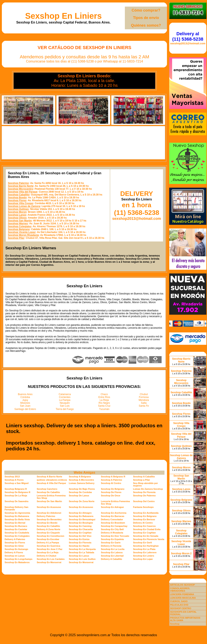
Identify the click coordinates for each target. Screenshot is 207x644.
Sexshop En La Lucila (113, 549)
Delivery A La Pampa (48, 543)
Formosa (144, 397)
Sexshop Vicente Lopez (22, 232)
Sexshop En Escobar (48, 539)
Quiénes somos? (146, 25)
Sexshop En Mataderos (17, 562)
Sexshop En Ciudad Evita (147, 529)
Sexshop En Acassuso (49, 507)
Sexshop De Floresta (144, 492)
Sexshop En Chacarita (81, 529)
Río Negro (104, 403)
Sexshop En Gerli (143, 543)
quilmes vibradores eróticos (52, 480)
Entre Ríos (104, 397)
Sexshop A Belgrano (80, 477)
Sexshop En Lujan (143, 559)
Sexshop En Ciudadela (17, 533)
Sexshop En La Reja (48, 552)
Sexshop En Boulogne (81, 523)
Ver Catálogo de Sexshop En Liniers (84, 48)
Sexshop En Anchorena (114, 513)
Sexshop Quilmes (18, 209)
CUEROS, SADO (179, 601)
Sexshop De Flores (111, 492)
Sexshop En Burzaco (16, 526)
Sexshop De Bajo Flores (82, 489)
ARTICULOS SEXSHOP (182, 585)
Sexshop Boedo (17, 198)
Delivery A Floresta (111, 546)
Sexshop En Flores (15, 543)
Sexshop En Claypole (48, 533)
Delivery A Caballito (112, 559)
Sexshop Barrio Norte (21, 186)
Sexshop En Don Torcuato (115, 536)
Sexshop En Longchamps (18, 559)
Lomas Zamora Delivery (82, 483)
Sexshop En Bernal (15, 523)
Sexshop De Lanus (79, 496)
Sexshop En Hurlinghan (146, 546)
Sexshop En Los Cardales (51, 559)
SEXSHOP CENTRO (181, 608)
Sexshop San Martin (20, 221)
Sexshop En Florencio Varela (149, 539)
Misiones (25, 403)
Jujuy (25, 400)
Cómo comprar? (146, 10)
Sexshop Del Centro (144, 501)
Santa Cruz (104, 406)
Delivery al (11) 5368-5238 (188, 36)
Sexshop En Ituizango (16, 549)
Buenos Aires (25, 394)
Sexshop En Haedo (79, 546)
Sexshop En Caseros (144, 526)
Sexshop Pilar (16, 238)
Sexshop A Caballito (144, 477)
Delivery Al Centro (143, 523)
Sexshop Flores (17, 200)
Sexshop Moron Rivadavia (23, 235)
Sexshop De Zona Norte (82, 501)
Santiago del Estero (25, 409)
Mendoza (144, 400)
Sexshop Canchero (47, 489)
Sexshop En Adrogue (112, 507)
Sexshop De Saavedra (16, 501)
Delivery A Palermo (15, 539)
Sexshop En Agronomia (17, 513)
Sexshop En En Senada (146, 536)
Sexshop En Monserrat (49, 562)
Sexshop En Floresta (80, 543)
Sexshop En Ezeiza (79, 539)
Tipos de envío (146, 18)
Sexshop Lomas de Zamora (24, 206)
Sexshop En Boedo (47, 523)
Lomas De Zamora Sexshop (148, 489)
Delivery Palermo (46, 516)
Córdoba (25, 397)
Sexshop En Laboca (112, 552)
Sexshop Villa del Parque (23, 192)
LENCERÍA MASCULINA (183, 598)
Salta (144, 403)
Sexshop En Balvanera (17, 516)
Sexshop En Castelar (16, 529)
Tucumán (104, 409)
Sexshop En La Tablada (81, 552)
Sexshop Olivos (17, 218)
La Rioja (104, 400)
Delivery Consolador (112, 519)
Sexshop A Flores (14, 480)
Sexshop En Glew (14, 546)
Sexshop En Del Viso (80, 536)
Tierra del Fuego (65, 409)
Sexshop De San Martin (49, 501)
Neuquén (65, 403)
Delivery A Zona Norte (48, 529)
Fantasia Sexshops (143, 507)
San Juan (25, 406)
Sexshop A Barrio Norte (49, 477)
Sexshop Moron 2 (181, 553)
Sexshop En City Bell (112, 529)
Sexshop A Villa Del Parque (51, 483)
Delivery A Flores (14, 552)
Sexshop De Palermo (144, 496)
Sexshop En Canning (80, 526)
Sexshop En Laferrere (145, 552)
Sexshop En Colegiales (17, 536)
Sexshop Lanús (17, 215)
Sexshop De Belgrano (113, 489)
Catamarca (65, 394)
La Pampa (65, 400)
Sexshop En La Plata (144, 549)
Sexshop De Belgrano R (17, 492)
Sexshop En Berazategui (82, 519)
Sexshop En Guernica (48, 546)
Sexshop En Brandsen (113, 523)
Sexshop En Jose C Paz (50, 549)
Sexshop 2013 (12, 477)
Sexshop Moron (17, 212)
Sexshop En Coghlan (80, 533)
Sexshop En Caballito (48, 526)
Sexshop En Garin (111, 543)
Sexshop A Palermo (112, 480)
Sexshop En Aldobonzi (49, 513)
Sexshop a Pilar (142, 480)
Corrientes (65, 397)
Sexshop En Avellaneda (146, 513)
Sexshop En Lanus (79, 556)
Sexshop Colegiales (20, 226)
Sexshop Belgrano (19, 229)
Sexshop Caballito (19, 195)
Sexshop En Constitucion (50, 536)
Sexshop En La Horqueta (82, 549)
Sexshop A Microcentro (81, 480)
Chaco (104, 394)
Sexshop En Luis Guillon (82, 559)
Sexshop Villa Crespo (21, 203)
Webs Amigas (84, 473)
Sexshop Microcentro (20, 189)
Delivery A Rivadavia (112, 533)
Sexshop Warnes (18, 224)
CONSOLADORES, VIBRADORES (180, 590)
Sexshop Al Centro (111, 483)
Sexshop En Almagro (80, 513)
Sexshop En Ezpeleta (112, 539)
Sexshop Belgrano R (16, 489)
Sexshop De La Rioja (16, 496)
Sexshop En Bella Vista (17, 519)
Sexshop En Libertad (112, 556)
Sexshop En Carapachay (114, 526)
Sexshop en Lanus (15, 556)
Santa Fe (144, 406)
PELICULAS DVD (179, 605)
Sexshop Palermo (18, 183)
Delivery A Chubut (47, 556)
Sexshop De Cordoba (80, 492)
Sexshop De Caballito (48, 492)
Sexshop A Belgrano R (113, 477)
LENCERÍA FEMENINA (182, 594)
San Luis (65, 406)
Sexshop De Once (111, 496)
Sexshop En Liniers (63, 16)
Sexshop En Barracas (113, 516)
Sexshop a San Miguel (17, 483)
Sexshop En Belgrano (145, 516)
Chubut (144, 394)
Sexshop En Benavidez (49, 519)
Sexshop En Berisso (144, 519)
